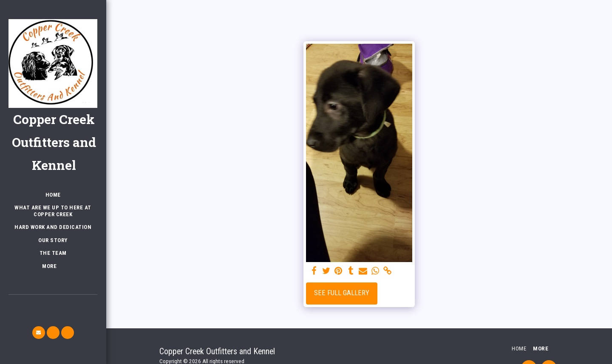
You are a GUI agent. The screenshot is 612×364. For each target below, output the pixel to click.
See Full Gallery (342, 293)
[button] (39, 333)
